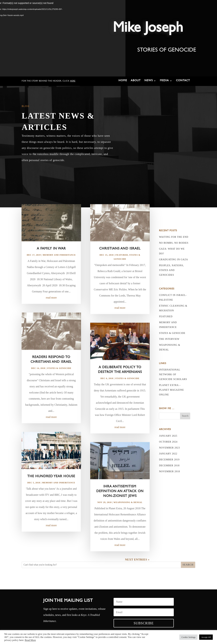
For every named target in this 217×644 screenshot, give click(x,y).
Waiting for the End (174, 237)
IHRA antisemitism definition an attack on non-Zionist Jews (120, 501)
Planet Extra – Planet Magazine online (171, 390)
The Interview (169, 339)
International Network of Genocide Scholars (173, 374)
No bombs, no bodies (174, 243)
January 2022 (168, 454)
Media (164, 81)
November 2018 (169, 471)
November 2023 (169, 448)
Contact (183, 81)
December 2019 (169, 460)
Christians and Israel (120, 258)
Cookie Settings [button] (188, 637)
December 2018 (169, 466)
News (149, 81)
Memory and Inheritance (59, 265)
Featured (122, 265)
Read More (30, 640)
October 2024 (168, 442)
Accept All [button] (206, 637)
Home (123, 81)
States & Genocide (59, 378)
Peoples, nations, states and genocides (171, 270)
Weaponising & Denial (128, 512)
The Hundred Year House (51, 486)
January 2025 (168, 436)
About (136, 81)
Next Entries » (137, 569)
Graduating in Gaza (173, 260)
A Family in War (51, 258)
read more (51, 307)
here (73, 81)
